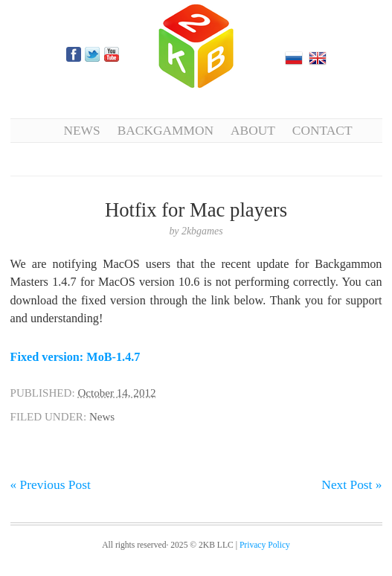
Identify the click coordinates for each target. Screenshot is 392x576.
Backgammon (166, 130)
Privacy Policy (265, 545)
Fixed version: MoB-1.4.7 (75, 357)
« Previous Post (51, 484)
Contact (322, 130)
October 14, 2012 (116, 393)
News (81, 130)
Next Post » (351, 484)
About (253, 130)
